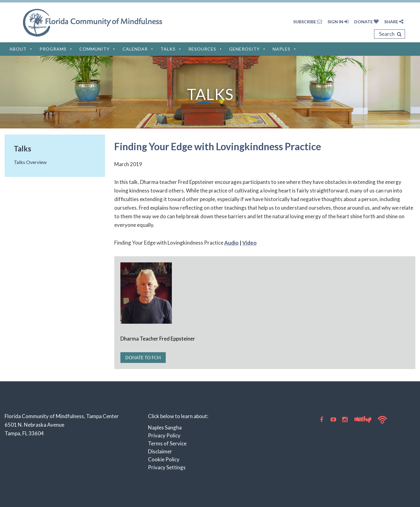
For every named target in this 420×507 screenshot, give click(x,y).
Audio (231, 243)
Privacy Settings (167, 467)
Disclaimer (160, 451)
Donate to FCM (143, 357)
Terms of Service (167, 443)
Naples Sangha (165, 427)
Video (250, 243)
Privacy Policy (164, 435)
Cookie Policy (164, 459)
